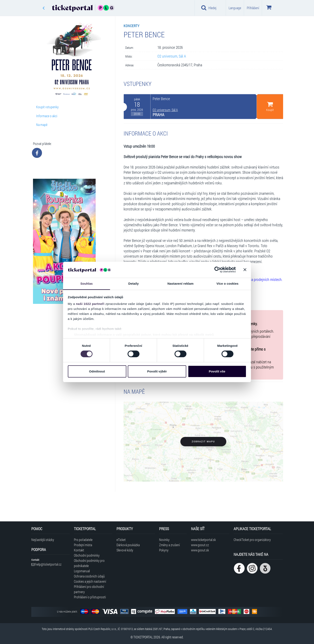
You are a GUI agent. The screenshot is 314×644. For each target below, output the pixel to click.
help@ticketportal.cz (46, 564)
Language (235, 8)
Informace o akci (47, 116)
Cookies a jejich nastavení (90, 581)
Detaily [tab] (134, 284)
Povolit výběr (157, 371)
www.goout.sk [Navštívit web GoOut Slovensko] (200, 550)
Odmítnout (97, 371)
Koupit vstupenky (47, 107)
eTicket (121, 540)
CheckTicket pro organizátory (252, 540)
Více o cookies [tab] (228, 284)
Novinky (164, 540)
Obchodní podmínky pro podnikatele (89, 563)
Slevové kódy (125, 550)
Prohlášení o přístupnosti (90, 597)
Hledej (209, 8)
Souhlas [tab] (87, 284)
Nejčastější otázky (43, 540)
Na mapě (42, 125)
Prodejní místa (83, 545)
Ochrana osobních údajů (89, 576)
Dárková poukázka (128, 545)
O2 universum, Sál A (172, 56)
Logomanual (82, 571)
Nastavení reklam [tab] (180, 284)
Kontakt (79, 550)
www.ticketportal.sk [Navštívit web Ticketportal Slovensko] (203, 540)
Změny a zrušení (169, 545)
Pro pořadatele (83, 540)
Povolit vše (217, 371)
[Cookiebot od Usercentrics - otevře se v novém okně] (217, 270)
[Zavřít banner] (245, 270)
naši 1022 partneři (90, 304)
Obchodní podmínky (87, 555)
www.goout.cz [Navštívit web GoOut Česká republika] (200, 545)
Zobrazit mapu (203, 442)
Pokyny (164, 550)
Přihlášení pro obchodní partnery (89, 589)
